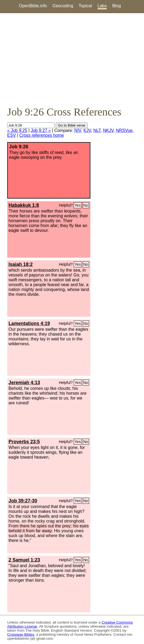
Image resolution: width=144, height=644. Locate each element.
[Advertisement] (72, 59)
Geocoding (63, 6)
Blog (117, 6)
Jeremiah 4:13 (24, 383)
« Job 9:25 (17, 130)
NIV (78, 130)
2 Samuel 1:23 (24, 560)
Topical (85, 6)
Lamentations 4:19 (29, 323)
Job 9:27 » (41, 130)
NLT (97, 130)
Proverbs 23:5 (24, 442)
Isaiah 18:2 (21, 264)
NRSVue (124, 130)
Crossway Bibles (21, 634)
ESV (12, 135)
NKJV (108, 130)
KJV (87, 130)
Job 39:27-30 (23, 501)
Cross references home (42, 135)
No (86, 205)
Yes (78, 205)
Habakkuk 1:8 (24, 205)
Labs (102, 6)
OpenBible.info (33, 6)
